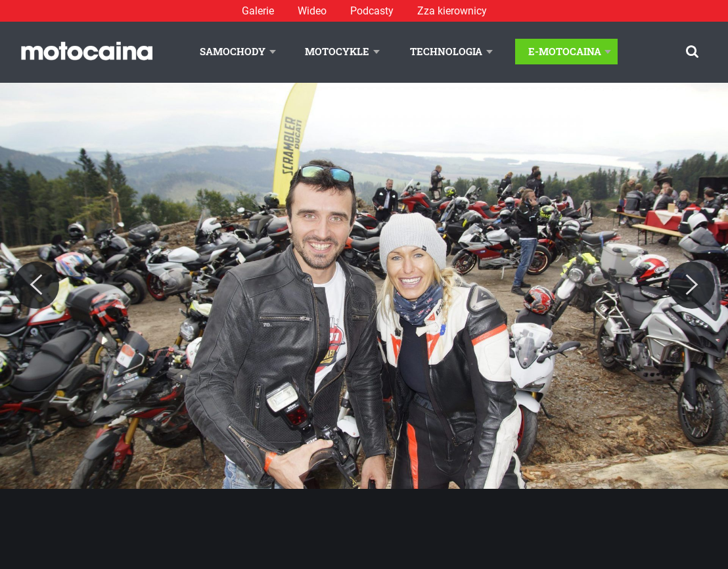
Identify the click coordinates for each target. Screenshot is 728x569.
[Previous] (36, 285)
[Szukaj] (692, 52)
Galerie (258, 11)
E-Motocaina (565, 51)
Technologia (446, 51)
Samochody (233, 51)
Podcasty (372, 11)
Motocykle (337, 51)
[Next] (692, 285)
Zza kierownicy (452, 11)
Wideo (312, 11)
